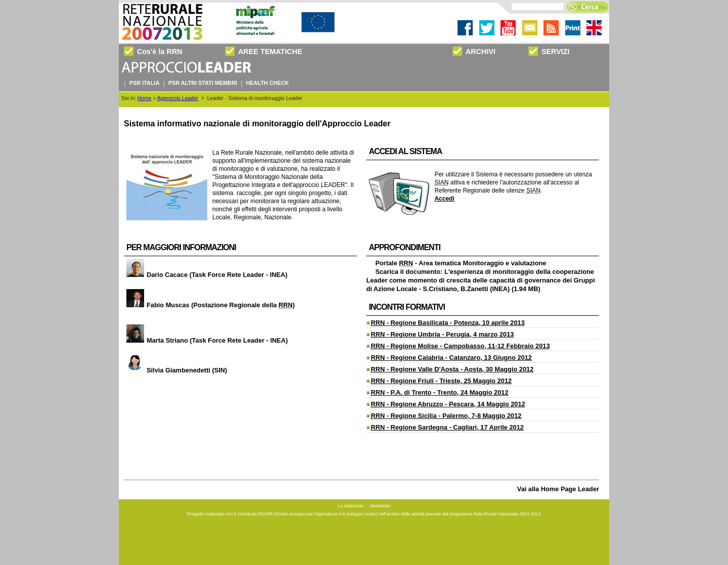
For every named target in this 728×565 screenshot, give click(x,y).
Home (145, 98)
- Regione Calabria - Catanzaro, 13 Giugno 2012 (451, 358)
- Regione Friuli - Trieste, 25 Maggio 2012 (441, 381)
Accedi (444, 199)
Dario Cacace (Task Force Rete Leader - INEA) (206, 275)
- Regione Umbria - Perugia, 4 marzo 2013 (442, 334)
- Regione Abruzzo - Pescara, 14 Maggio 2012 (448, 404)
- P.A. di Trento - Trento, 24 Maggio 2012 (439, 392)
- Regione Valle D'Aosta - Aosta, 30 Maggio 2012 (452, 369)
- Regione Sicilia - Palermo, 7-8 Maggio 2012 (446, 416)
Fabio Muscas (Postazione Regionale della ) (209, 305)
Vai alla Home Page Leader (558, 489)
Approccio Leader (178, 98)
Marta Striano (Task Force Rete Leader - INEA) (206, 340)
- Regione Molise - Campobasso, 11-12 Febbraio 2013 (460, 346)
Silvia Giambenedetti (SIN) (175, 370)
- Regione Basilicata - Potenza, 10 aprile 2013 (447, 323)
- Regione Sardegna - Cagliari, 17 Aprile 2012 (447, 427)
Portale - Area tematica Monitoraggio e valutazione (461, 263)
